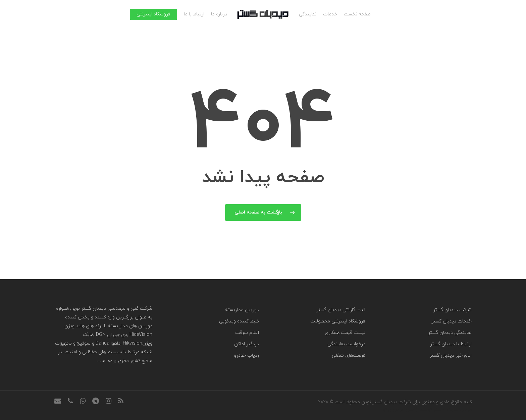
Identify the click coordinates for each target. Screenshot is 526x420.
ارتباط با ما (194, 14)
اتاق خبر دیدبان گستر (451, 355)
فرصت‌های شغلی (349, 355)
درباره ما (219, 14)
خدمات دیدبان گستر (452, 321)
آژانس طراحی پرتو (401, 409)
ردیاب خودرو (246, 355)
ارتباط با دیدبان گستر (451, 344)
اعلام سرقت (247, 333)
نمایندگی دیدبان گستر (450, 333)
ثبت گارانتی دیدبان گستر (341, 310)
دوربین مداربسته (242, 310)
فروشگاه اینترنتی (153, 14)
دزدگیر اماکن (247, 344)
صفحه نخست (357, 14)
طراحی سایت (459, 409)
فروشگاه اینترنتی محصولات (338, 321)
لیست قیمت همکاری (345, 333)
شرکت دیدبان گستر (452, 310)
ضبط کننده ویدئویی (239, 321)
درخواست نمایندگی (346, 344)
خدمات (330, 14)
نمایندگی (308, 14)
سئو (438, 409)
